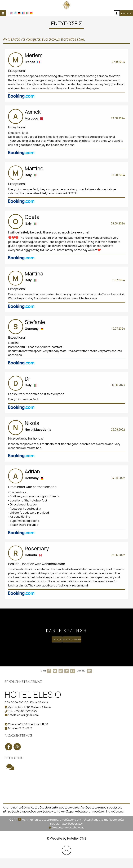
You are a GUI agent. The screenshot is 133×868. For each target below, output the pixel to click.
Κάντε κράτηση (73, 644)
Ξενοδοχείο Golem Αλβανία (27, 712)
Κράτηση (126, 13)
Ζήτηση (55, 644)
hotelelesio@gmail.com (24, 725)
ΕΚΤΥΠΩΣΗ (84, 682)
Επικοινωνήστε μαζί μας (24, 692)
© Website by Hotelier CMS (67, 848)
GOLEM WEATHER (66, 797)
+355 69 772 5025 (26, 721)
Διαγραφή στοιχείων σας (66, 837)
